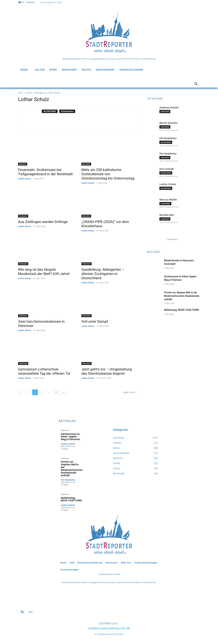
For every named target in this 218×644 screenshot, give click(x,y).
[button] (196, 84)
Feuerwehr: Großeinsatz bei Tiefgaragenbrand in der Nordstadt (45, 172)
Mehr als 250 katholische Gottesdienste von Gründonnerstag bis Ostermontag (108, 174)
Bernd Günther (169, 123)
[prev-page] (21, 392)
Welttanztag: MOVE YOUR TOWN (181, 310)
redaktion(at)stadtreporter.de (109, 628)
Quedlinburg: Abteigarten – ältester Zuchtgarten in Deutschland (103, 274)
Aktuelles (86, 164)
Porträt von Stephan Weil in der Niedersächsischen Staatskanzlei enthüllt (182, 296)
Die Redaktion (168, 138)
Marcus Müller (168, 200)
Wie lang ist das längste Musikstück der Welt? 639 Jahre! (44, 272)
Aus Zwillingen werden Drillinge (43, 222)
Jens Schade (167, 169)
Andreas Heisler (169, 107)
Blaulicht (23, 164)
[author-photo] (32, 118)
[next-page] (64, 392)
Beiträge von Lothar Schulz (47, 93)
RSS (31, 612)
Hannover (23, 216)
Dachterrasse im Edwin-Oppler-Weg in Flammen (70, 437)
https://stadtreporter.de (169, 130)
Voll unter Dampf (95, 321)
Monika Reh (167, 215)
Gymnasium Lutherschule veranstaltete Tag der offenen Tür (44, 371)
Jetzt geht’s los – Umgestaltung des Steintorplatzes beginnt (107, 371)
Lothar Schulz (24, 179)
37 (56, 392)
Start (20, 93)
